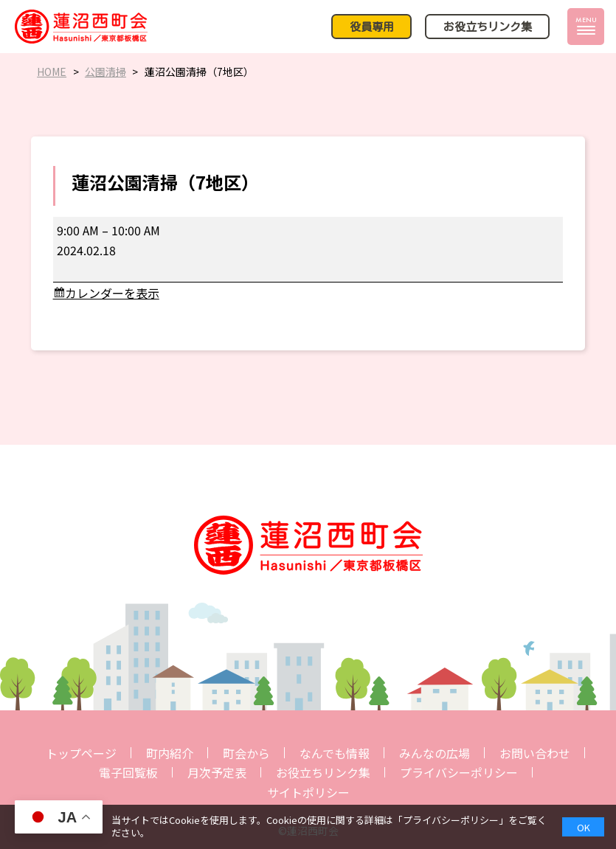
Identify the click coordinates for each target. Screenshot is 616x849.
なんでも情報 (335, 753)
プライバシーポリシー (459, 772)
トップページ (81, 753)
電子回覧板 (128, 772)
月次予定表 (217, 772)
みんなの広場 (435, 753)
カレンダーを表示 (112, 293)
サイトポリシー (308, 792)
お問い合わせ (535, 753)
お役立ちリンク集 (323, 772)
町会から (246, 753)
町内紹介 (170, 753)
